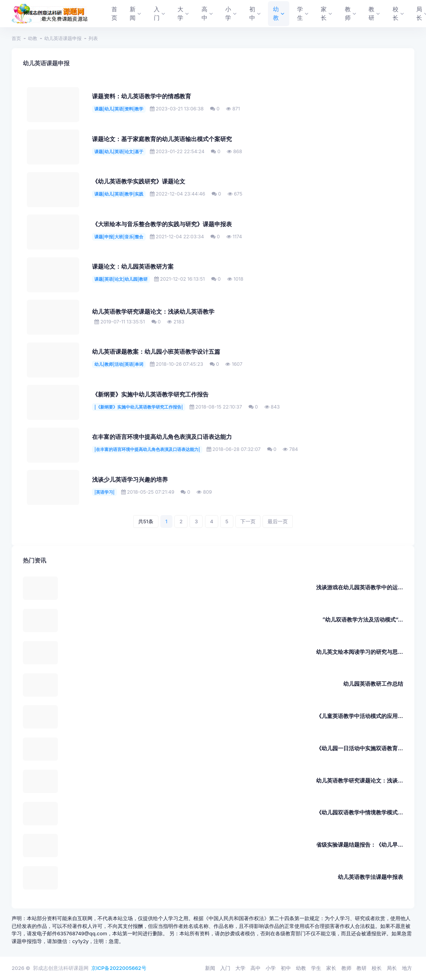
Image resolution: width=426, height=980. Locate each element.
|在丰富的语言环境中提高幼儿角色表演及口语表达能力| (147, 449)
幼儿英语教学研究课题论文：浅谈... (359, 780)
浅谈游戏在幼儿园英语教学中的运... (359, 587)
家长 (331, 968)
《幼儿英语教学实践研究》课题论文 (139, 182)
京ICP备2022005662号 (119, 968)
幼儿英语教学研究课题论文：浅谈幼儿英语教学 (153, 312)
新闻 (210, 968)
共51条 (146, 521)
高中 (256, 968)
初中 (286, 968)
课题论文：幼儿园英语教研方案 (133, 267)
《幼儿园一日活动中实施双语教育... (359, 748)
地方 (407, 968)
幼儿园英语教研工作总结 (373, 684)
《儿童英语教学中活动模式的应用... (359, 716)
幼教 (33, 38)
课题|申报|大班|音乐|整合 (119, 237)
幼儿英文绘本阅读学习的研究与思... (359, 652)
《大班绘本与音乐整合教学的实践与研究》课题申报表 (162, 224)
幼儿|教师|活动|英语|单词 (119, 364)
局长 (392, 968)
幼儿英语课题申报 (63, 38)
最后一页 (278, 521)
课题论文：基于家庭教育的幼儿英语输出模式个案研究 (162, 139)
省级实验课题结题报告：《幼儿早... (359, 845)
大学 (240, 968)
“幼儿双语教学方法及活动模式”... (363, 619)
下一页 (248, 521)
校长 (377, 968)
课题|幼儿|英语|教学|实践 (119, 194)
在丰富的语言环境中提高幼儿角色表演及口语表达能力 (162, 437)
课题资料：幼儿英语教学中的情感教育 (142, 96)
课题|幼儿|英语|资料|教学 (119, 109)
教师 (346, 968)
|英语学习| (104, 492)
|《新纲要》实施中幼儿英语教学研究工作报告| (139, 407)
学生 (316, 968)
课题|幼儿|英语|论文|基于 (119, 152)
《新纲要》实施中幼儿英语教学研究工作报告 (150, 395)
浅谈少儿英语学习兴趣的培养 (130, 480)
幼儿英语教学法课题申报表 (370, 877)
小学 (271, 968)
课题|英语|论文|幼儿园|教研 (121, 279)
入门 (225, 968)
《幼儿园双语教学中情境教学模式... (359, 812)
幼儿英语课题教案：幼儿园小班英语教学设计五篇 (156, 352)
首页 (16, 38)
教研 (362, 968)
